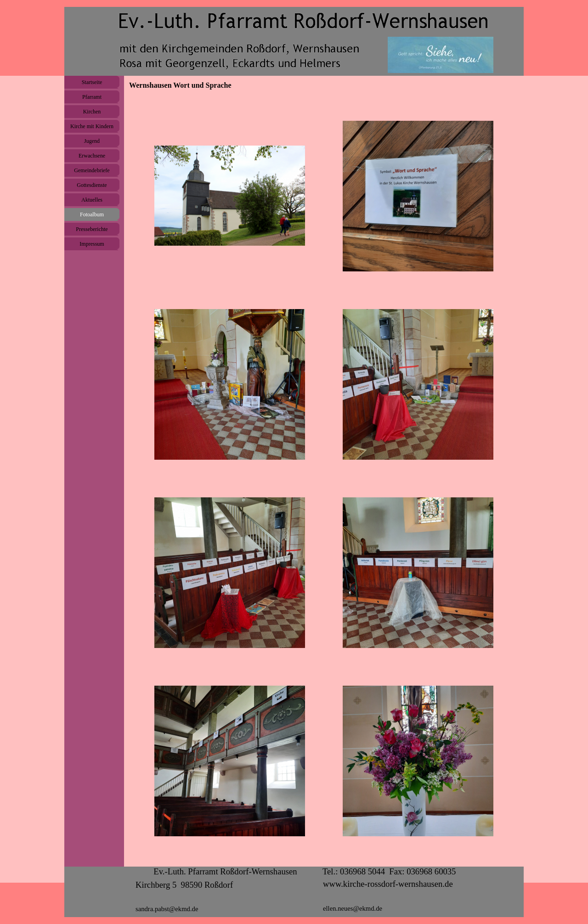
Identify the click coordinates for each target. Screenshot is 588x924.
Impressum (92, 244)
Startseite (92, 82)
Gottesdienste (92, 185)
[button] (230, 196)
